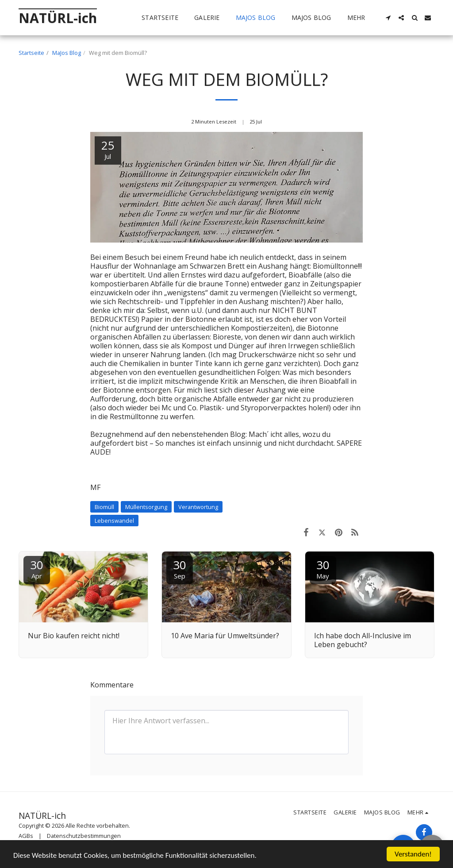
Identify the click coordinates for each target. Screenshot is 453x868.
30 (37, 569)
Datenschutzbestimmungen (84, 836)
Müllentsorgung (146, 507)
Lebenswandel (114, 521)
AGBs (26, 836)
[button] (388, 18)
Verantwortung (198, 507)
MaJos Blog (67, 53)
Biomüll (104, 507)
